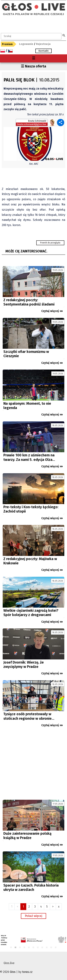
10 (51, 948)
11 (56, 948)
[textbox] (31, 36)
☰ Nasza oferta (33, 66)
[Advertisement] (33, 765)
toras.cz (27, 972)
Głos (13, 972)
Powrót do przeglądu (50, 243)
